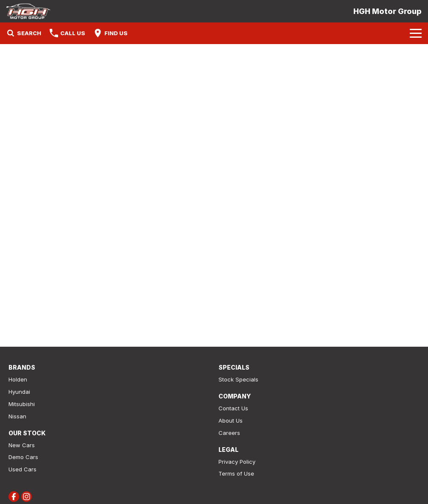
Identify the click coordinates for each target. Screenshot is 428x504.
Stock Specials (238, 379)
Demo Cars (23, 457)
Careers (229, 433)
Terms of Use (236, 473)
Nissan (17, 416)
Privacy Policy (237, 462)
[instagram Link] (27, 497)
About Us (231, 420)
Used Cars (22, 469)
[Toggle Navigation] (416, 33)
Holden (18, 379)
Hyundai (19, 392)
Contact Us (233, 408)
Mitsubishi (22, 404)
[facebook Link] (14, 497)
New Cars (22, 445)
